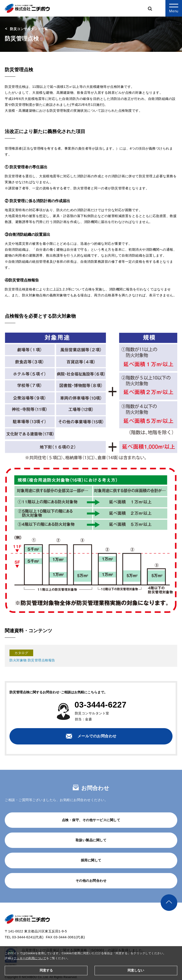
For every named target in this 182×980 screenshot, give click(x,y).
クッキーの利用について (30, 958)
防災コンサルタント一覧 (29, 29)
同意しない (136, 970)
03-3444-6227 (101, 705)
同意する (46, 970)
